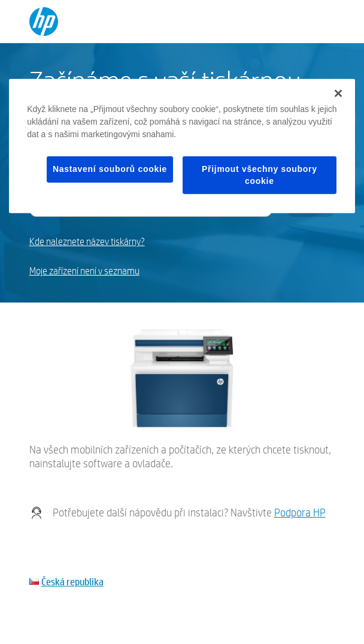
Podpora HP (300, 513)
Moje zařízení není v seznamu (84, 271)
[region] (182, 146)
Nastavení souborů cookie (110, 169)
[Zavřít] (338, 93)
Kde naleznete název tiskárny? (87, 242)
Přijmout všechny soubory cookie (260, 175)
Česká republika (72, 581)
